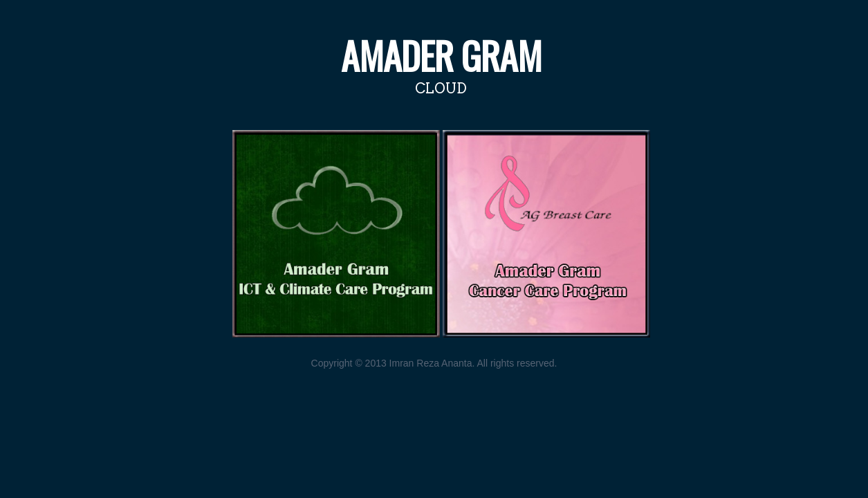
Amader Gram (441, 55)
